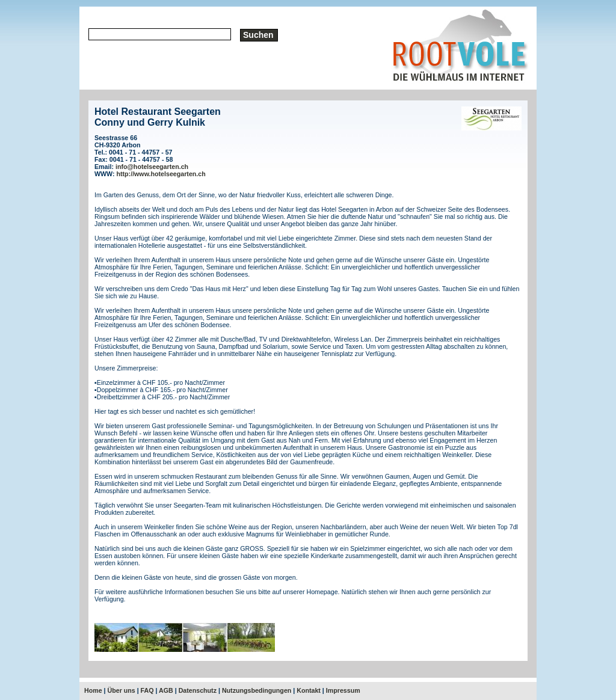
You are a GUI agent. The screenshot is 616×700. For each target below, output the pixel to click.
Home (93, 690)
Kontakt (309, 690)
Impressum (343, 690)
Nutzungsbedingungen (257, 690)
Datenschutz (198, 690)
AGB (166, 690)
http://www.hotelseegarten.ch (161, 174)
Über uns (122, 690)
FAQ (147, 690)
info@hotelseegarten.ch (152, 167)
